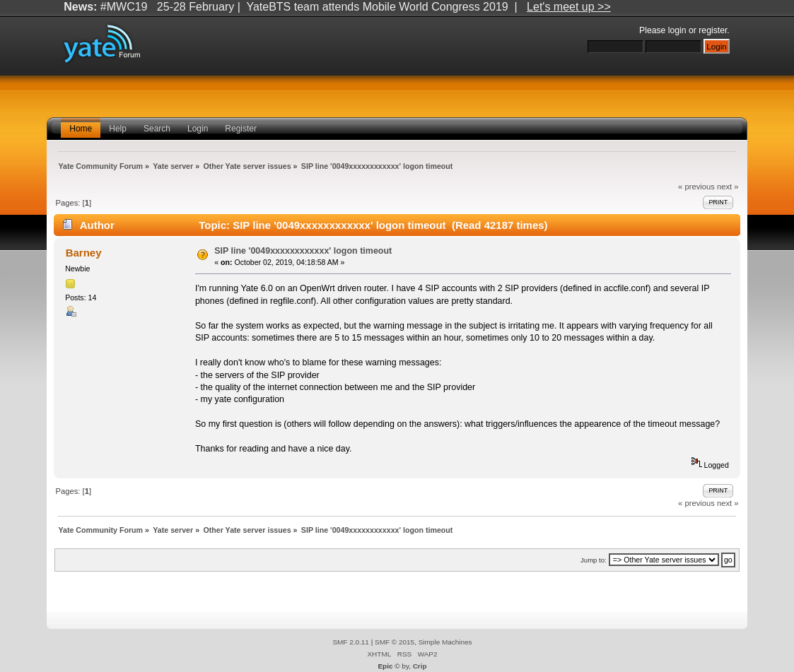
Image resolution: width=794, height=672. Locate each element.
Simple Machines (445, 642)
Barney (84, 253)
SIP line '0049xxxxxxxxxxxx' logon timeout (303, 251)
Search (157, 129)
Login (198, 129)
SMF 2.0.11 (351, 642)
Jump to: (594, 560)
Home (81, 129)
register (713, 30)
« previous (696, 187)
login (677, 30)
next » (728, 187)
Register (241, 129)
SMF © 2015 (395, 642)
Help (118, 129)
